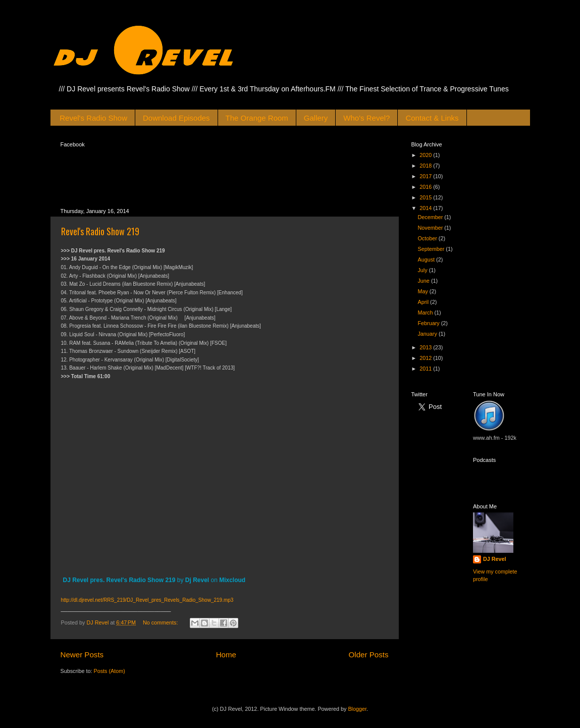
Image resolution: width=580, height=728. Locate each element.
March (426, 313)
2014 (426, 208)
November (431, 228)
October (428, 238)
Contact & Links (432, 118)
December (431, 217)
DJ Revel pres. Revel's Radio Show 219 (119, 580)
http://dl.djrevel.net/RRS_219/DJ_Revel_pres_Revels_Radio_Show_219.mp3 (147, 600)
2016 (426, 187)
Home (226, 655)
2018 (426, 166)
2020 (426, 155)
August (427, 259)
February (429, 323)
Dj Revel (197, 580)
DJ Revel (495, 559)
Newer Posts (82, 655)
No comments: (161, 622)
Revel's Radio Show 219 (100, 231)
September (432, 249)
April (424, 302)
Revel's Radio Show (93, 118)
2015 (426, 197)
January (428, 334)
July (423, 270)
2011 (426, 369)
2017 (426, 176)
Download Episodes (176, 118)
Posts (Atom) (110, 671)
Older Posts (369, 655)
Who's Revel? (366, 118)
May (423, 291)
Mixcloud (232, 580)
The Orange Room (257, 118)
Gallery (316, 118)
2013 (426, 347)
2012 (426, 358)
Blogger (357, 709)
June (424, 281)
